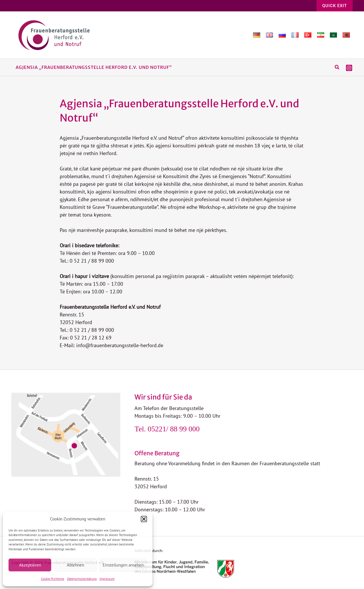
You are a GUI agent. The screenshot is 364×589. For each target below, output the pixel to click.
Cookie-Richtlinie (53, 579)
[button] (144, 519)
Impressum (107, 579)
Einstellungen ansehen (123, 565)
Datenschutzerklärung (82, 579)
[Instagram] (349, 68)
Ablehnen (76, 565)
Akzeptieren (30, 565)
